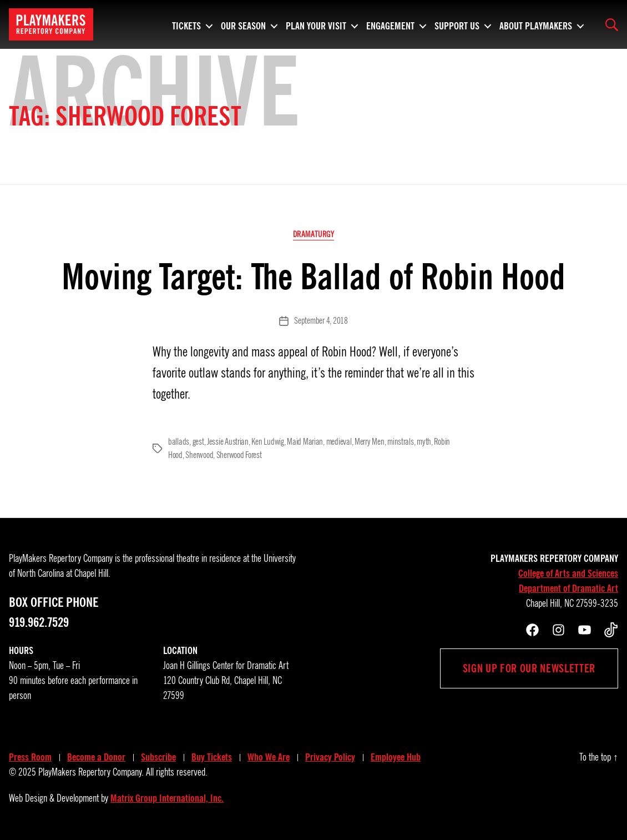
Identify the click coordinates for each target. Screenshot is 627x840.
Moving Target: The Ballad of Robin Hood (313, 277)
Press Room (30, 757)
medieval (339, 442)
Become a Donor (96, 757)
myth (424, 442)
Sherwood (199, 455)
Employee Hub (396, 757)
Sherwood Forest (239, 455)
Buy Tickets (212, 757)
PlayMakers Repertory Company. (91, 772)
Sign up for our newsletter (529, 668)
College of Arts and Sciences (568, 574)
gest (198, 442)
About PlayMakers (536, 24)
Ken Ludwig (267, 442)
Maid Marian (305, 442)
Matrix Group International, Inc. (167, 798)
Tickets (186, 24)
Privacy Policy (330, 757)
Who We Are (269, 757)
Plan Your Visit (316, 24)
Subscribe (158, 757)
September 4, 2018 (321, 321)
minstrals (401, 442)
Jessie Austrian (228, 442)
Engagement (390, 24)
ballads (179, 442)
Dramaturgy (314, 234)
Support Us (457, 24)
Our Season (243, 24)
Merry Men (370, 442)
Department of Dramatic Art (568, 588)
